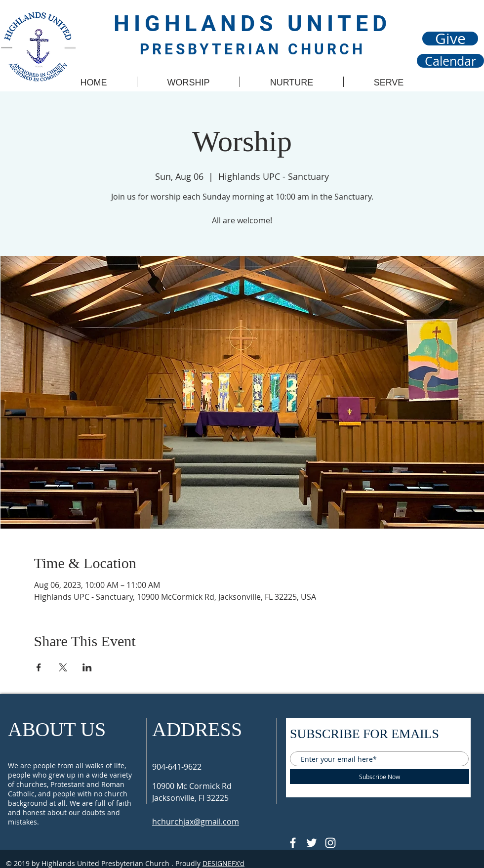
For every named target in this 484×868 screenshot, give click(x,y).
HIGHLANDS (201, 23)
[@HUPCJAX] (293, 843)
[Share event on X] (63, 667)
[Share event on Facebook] (39, 667)
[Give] (450, 39)
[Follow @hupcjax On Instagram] (330, 843)
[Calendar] (450, 61)
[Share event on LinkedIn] (87, 667)
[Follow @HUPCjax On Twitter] (312, 843)
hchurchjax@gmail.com (196, 822)
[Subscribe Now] (380, 777)
